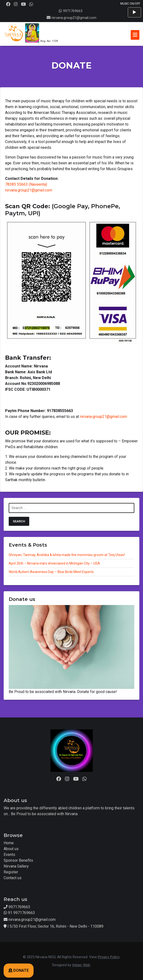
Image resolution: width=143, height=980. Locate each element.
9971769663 (70, 11)
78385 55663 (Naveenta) (26, 184)
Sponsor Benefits (18, 860)
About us (11, 849)
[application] (134, 12)
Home (9, 843)
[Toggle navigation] (135, 35)
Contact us (13, 878)
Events (9, 855)
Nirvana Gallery (16, 866)
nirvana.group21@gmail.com (74, 18)
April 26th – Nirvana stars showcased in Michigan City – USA (54, 563)
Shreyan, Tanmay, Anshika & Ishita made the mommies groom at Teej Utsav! (67, 555)
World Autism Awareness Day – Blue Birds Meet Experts (51, 572)
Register (11, 872)
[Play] (134, 12)
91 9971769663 (19, 913)
